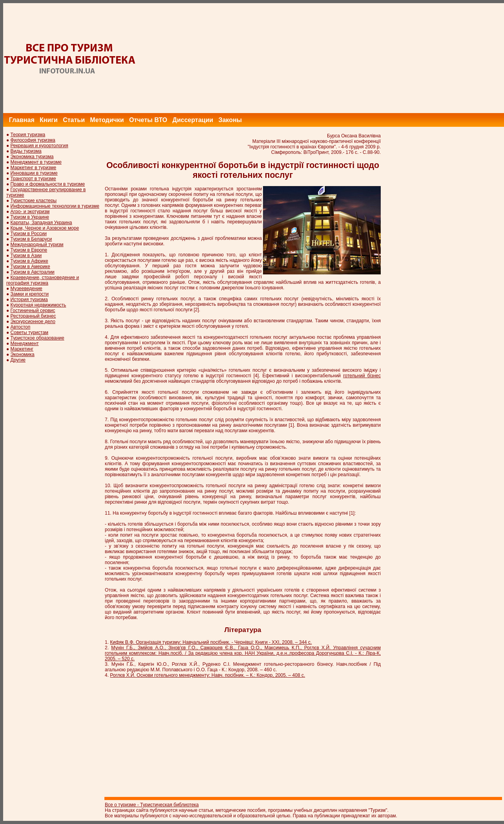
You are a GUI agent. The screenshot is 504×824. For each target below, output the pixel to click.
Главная (22, 120)
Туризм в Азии (26, 256)
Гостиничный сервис (33, 311)
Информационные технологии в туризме (55, 206)
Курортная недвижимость (38, 305)
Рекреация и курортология (39, 146)
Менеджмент (25, 343)
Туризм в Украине (30, 217)
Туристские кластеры (34, 201)
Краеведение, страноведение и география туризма (43, 280)
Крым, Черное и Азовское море (45, 228)
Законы (230, 120)
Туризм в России (29, 234)
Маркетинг (22, 349)
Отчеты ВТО (148, 120)
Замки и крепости (30, 294)
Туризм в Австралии (33, 272)
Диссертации (193, 120)
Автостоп (21, 327)
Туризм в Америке (30, 267)
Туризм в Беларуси (31, 239)
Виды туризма (26, 151)
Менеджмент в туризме (36, 162)
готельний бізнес (362, 376)
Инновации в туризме (34, 173)
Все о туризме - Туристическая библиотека (152, 805)
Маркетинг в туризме (34, 168)
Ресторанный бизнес (33, 316)
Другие (18, 360)
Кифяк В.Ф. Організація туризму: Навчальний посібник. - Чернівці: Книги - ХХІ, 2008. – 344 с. (211, 642)
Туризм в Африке (29, 261)
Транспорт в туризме (33, 179)
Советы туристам (29, 333)
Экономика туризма (32, 157)
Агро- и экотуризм (30, 212)
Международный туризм (37, 245)
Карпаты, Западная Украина (41, 223)
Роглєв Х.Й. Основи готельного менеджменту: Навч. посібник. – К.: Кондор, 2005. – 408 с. (207, 675)
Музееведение (26, 289)
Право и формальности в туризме (48, 184)
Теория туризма (28, 135)
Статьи (74, 120)
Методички (107, 120)
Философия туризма (33, 140)
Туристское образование (37, 338)
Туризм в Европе (29, 250)
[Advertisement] (361, 58)
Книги (49, 120)
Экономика (23, 354)
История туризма (29, 300)
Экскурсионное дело (33, 322)
